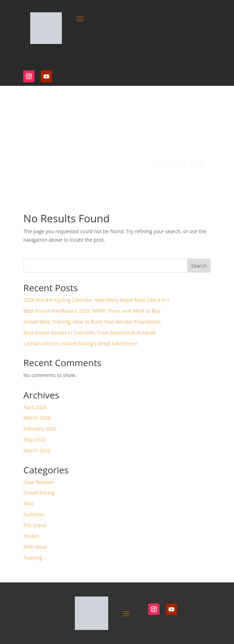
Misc (29, 503)
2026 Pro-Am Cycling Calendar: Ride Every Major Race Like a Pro (96, 300)
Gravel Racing (39, 493)
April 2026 (35, 407)
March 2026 (37, 418)
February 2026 (40, 429)
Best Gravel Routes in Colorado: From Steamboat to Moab (90, 333)
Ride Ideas (35, 547)
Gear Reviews (39, 482)
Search (199, 266)
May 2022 (35, 439)
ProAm (31, 536)
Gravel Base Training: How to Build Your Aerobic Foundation (92, 322)
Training (33, 558)
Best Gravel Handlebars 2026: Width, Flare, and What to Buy (92, 311)
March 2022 (37, 450)
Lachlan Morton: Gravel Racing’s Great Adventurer (81, 343)
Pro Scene (35, 525)
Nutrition (34, 514)
